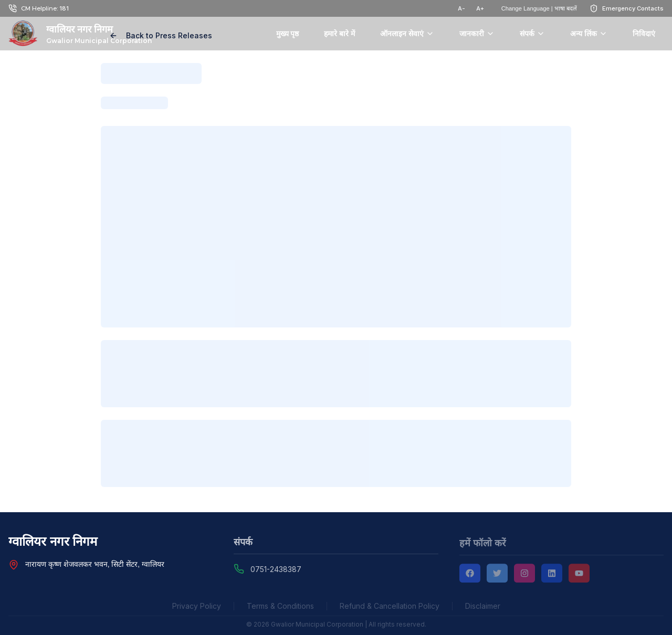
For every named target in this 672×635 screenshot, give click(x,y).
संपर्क (532, 34)
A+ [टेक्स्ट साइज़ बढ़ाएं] (480, 8)
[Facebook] (470, 575)
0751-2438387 (276, 571)
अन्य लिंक (589, 34)
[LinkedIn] (552, 575)
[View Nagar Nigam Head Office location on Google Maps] (14, 565)
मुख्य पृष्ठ (288, 34)
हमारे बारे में (339, 34)
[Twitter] (497, 575)
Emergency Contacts (633, 8)
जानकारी (477, 34)
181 (64, 8)
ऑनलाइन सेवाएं (407, 34)
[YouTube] (579, 575)
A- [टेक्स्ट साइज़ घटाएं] (461, 8)
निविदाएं (644, 34)
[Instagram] (524, 575)
